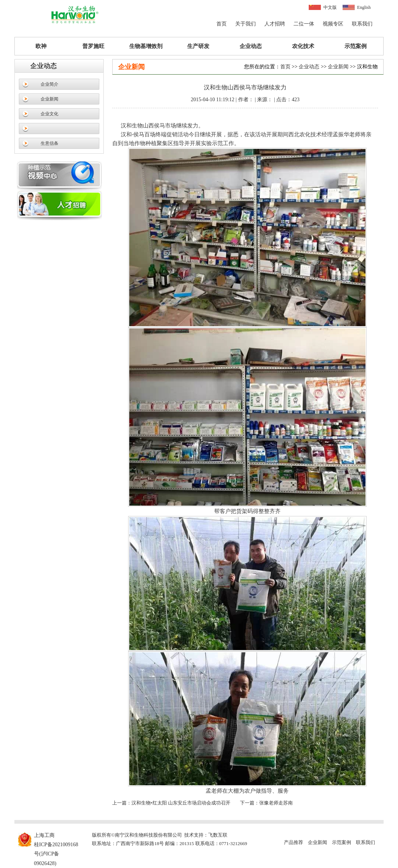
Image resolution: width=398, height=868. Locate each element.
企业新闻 (49, 99)
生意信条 (49, 143)
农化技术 (303, 46)
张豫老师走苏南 (276, 803)
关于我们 (246, 24)
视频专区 (333, 24)
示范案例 (356, 46)
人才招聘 (275, 24)
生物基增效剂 (146, 46)
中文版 (330, 7)
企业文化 (49, 114)
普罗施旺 (93, 46)
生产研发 (198, 46)
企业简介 (49, 84)
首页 (222, 24)
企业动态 (251, 46)
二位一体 (304, 24)
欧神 (41, 46)
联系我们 (362, 24)
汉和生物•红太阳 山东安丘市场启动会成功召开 (181, 803)
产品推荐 (294, 842)
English (364, 7)
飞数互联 (218, 835)
